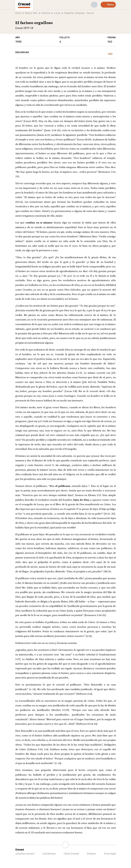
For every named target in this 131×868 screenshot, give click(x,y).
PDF (110, 52)
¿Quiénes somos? (25, 854)
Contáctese (49, 854)
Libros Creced (71, 854)
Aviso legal (110, 854)
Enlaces (91, 854)
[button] (94, 5)
